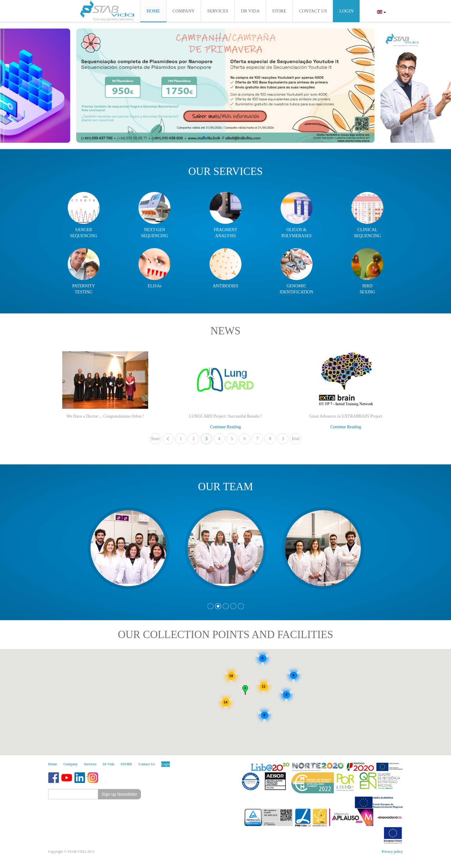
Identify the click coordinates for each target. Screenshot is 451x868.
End (296, 439)
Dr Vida (108, 764)
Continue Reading (226, 427)
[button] (204, 137)
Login (166, 764)
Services (90, 764)
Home (53, 764)
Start (155, 439)
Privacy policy (392, 852)
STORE (126, 764)
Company (71, 764)
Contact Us (147, 764)
